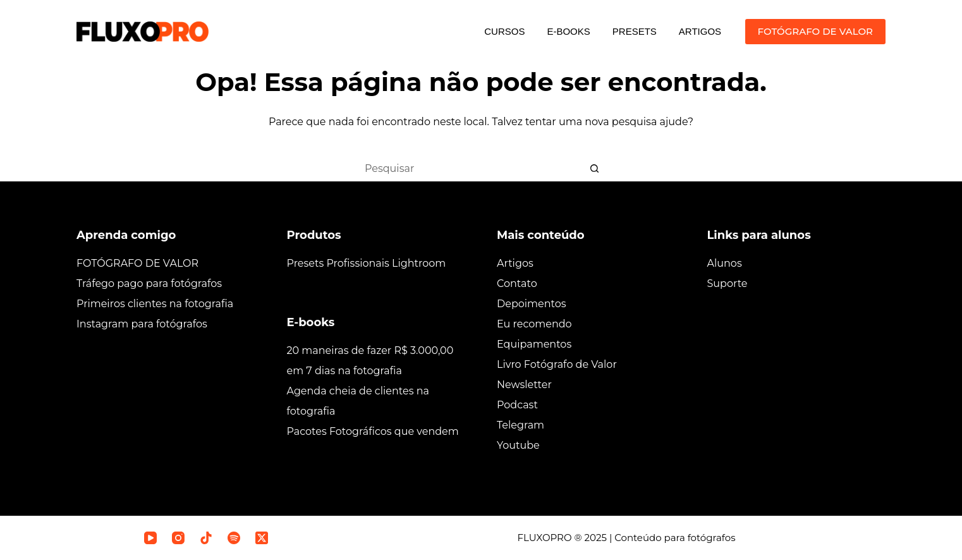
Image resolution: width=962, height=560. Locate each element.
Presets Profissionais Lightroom (367, 263)
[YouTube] (150, 538)
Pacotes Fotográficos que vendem (373, 431)
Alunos (725, 263)
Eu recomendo (534, 324)
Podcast (517, 405)
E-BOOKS (568, 31)
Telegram (521, 425)
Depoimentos (532, 304)
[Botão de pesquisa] (595, 168)
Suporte (728, 283)
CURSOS (504, 31)
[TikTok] (206, 538)
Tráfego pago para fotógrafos (149, 283)
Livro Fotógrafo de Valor (557, 364)
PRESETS (635, 31)
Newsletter (524, 385)
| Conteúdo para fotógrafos (671, 538)
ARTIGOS (700, 31)
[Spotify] (234, 538)
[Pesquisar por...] (468, 168)
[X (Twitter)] (262, 538)
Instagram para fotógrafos (142, 324)
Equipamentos (534, 344)
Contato (517, 283)
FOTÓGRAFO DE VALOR (815, 31)
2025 (596, 538)
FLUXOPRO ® (551, 538)
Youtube (518, 445)
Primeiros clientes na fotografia (155, 304)
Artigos (515, 263)
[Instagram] (178, 538)
